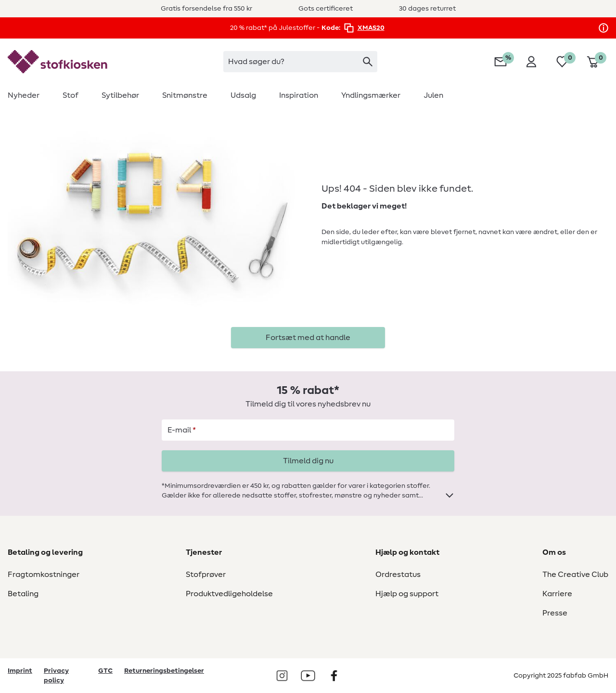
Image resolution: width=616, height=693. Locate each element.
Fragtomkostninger (44, 575)
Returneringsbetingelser (164, 671)
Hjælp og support (407, 594)
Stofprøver (206, 575)
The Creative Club (575, 575)
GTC (105, 671)
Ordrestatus (398, 575)
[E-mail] (308, 430)
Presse (555, 613)
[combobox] (300, 62)
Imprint (20, 671)
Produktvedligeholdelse (229, 594)
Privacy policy (56, 676)
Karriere (557, 594)
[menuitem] (29, 95)
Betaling (23, 594)
